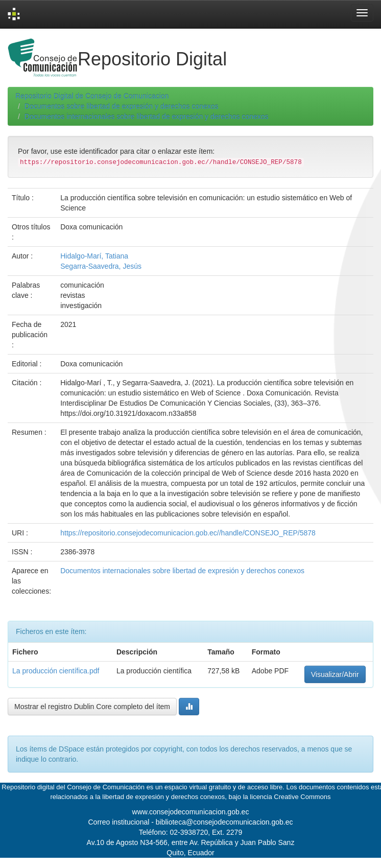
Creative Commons (302, 797)
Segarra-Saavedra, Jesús (101, 266)
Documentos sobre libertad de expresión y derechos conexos (122, 106)
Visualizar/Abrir (335, 674)
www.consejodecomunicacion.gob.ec (191, 812)
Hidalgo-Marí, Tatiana (94, 256)
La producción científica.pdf (56, 671)
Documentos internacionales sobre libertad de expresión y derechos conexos (147, 116)
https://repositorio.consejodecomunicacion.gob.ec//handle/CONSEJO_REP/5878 (188, 533)
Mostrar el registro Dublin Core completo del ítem (92, 707)
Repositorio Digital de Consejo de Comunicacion (92, 96)
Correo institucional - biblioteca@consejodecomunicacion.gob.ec (191, 822)
